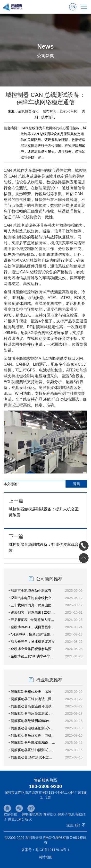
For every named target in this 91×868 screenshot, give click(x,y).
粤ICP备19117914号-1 (52, 850)
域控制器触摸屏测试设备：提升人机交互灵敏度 (45, 507)
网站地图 (46, 857)
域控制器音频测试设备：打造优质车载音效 (45, 543)
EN (73, 7)
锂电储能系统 (32, 814)
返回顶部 (73, 825)
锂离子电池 (66, 814)
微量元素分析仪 (20, 819)
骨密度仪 (50, 814)
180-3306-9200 (46, 786)
